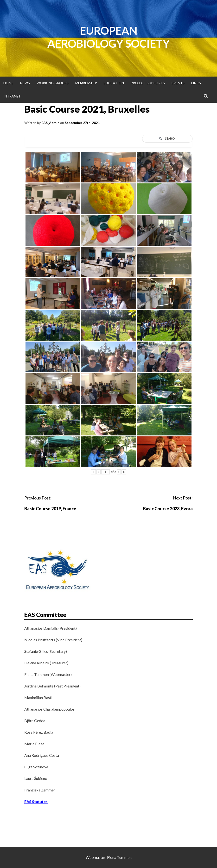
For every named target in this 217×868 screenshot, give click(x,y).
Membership (86, 83)
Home (8, 83)
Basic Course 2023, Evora (168, 509)
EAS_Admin (50, 123)
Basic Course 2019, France (50, 509)
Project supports (148, 83)
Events (178, 83)
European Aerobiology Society (108, 37)
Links (196, 83)
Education (114, 83)
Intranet (12, 96)
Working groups (53, 83)
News (25, 83)
